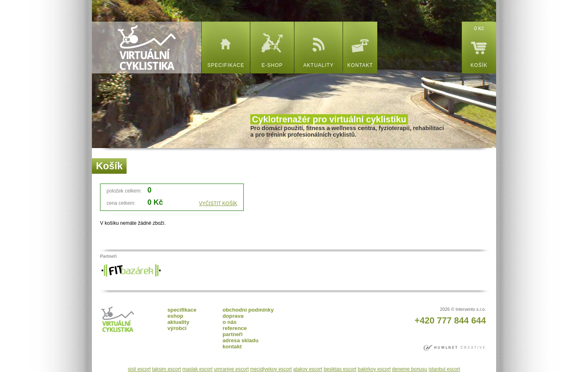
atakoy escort (308, 369)
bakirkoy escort (374, 369)
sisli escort (139, 369)
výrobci (177, 328)
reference (235, 328)
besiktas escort (340, 369)
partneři (233, 334)
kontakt (360, 65)
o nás (229, 322)
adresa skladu (241, 340)
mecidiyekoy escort (271, 369)
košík (479, 65)
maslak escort (197, 369)
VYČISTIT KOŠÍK (218, 204)
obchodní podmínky (248, 310)
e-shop (272, 65)
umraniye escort (231, 369)
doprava (233, 316)
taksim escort (166, 369)
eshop (175, 316)
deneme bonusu (410, 369)
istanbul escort (444, 369)
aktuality (318, 65)
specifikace (226, 65)
